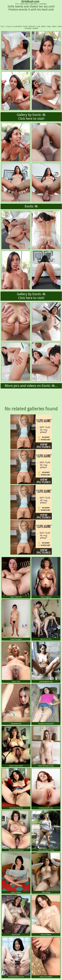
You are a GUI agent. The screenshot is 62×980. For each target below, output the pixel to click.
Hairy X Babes (46, 915)
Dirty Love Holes (46, 957)
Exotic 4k (31, 206)
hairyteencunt (16, 704)
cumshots (18, 26)
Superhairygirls (16, 620)
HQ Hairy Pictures (16, 789)
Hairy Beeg (46, 873)
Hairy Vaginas (46, 578)
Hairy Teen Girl (16, 578)
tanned (35, 28)
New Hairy (34, 4)
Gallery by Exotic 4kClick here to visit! (31, 117)
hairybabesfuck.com (16, 957)
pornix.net (16, 915)
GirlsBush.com (30, 2)
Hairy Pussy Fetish (16, 746)
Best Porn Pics (46, 620)
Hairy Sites (24, 4)
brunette (28, 28)
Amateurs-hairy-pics (46, 704)
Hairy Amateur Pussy (46, 831)
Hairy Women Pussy (46, 746)
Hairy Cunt (16, 662)
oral (38, 26)
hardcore (32, 26)
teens (60, 26)
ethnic (44, 26)
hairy (49, 26)
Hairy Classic (16, 873)
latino (54, 26)
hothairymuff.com (46, 789)
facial (25, 26)
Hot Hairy (43, 4)
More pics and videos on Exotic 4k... (31, 386)
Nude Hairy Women (16, 831)
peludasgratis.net (46, 662)
